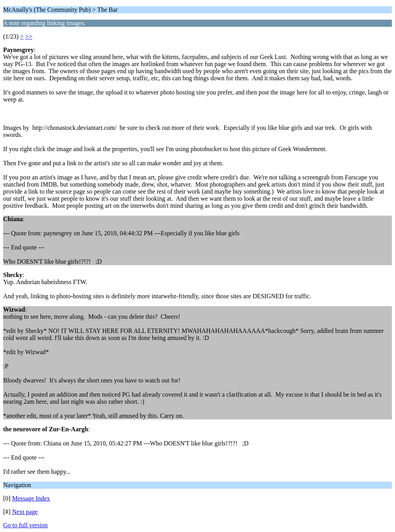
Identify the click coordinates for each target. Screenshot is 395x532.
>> (29, 36)
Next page (25, 512)
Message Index (31, 498)
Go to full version (25, 525)
